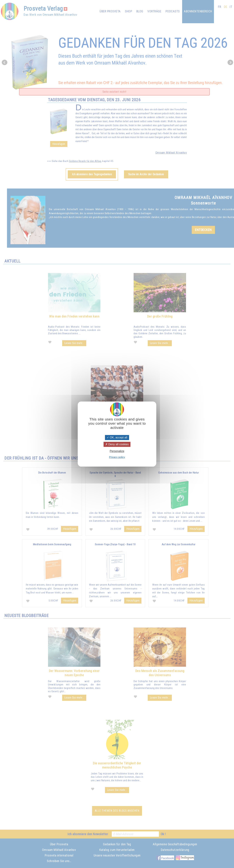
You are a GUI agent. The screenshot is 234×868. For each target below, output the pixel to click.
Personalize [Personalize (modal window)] (117, 451)
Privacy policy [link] (117, 457)
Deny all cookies (117, 444)
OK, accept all (117, 437)
